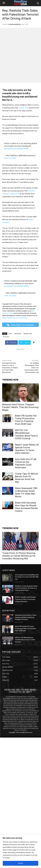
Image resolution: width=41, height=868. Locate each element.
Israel (10, 334)
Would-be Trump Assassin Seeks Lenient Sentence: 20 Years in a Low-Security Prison (26, 588)
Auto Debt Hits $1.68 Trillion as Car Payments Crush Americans (26, 463)
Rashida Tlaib (24, 108)
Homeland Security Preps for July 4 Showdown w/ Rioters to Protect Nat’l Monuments (10, 368)
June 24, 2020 (10, 158)
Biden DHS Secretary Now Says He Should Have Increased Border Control (26, 507)
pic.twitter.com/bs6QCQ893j (16, 286)
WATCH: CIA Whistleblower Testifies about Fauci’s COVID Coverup (26, 434)
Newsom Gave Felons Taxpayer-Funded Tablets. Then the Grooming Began (20, 407)
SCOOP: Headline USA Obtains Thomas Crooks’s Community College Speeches (25, 599)
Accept (20, 863)
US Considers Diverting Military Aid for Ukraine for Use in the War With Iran (27, 577)
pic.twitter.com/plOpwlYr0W (16, 149)
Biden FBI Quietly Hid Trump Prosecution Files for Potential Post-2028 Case (26, 420)
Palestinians (18, 334)
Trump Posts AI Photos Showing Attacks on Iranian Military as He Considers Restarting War (19, 556)
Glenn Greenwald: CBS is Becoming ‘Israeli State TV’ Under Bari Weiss (26, 492)
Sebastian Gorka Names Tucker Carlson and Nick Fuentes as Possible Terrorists (26, 617)
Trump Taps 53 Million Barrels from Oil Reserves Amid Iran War (27, 478)
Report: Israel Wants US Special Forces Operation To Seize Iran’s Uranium (27, 449)
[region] (20, 851)
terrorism (6, 337)
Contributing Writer (15, 24)
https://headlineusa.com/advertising (15, 318)
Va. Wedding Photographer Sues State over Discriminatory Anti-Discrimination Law (32, 368)
